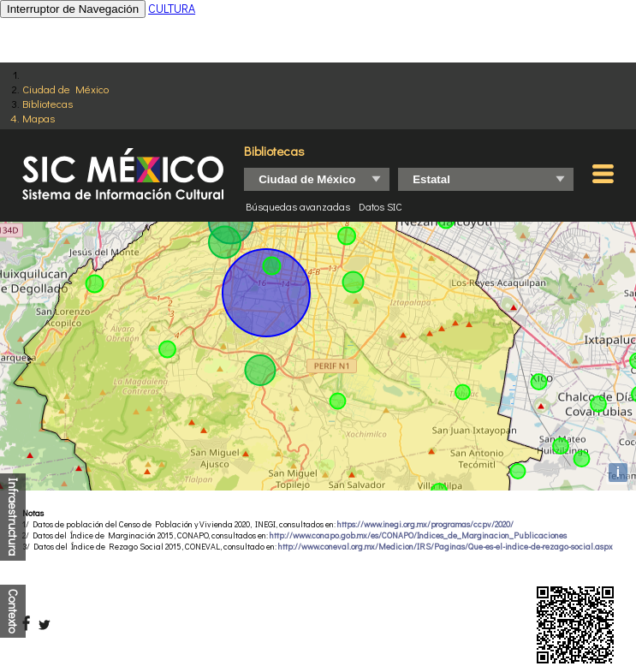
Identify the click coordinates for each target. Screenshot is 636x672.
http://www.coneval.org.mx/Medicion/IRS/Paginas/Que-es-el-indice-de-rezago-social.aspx (446, 547)
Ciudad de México (65, 89)
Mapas (39, 118)
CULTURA (172, 8)
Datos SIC (380, 206)
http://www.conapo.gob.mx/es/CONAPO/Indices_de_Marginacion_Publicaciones (418, 535)
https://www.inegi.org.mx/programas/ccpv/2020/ (425, 524)
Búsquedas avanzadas (298, 206)
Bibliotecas (48, 103)
